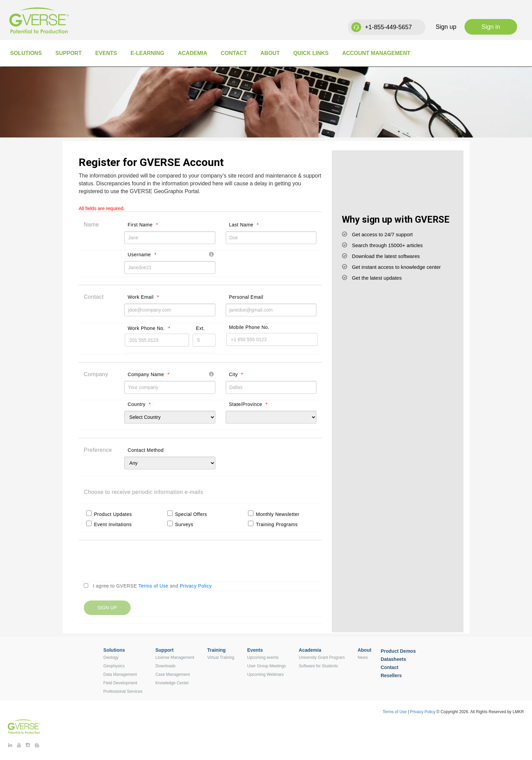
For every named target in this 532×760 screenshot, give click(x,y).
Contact (234, 53)
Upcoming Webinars (266, 674)
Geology (111, 657)
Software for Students (318, 666)
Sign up (446, 27)
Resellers (391, 675)
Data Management (120, 674)
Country (137, 404)
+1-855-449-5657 (388, 27)
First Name (140, 225)
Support (68, 53)
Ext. (201, 328)
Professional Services (123, 691)
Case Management (173, 674)
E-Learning (148, 53)
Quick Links (311, 53)
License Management (175, 657)
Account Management (376, 53)
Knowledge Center (172, 683)
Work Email (140, 297)
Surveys (184, 524)
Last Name (241, 225)
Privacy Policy (196, 586)
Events (106, 53)
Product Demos (398, 651)
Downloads (165, 666)
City (233, 374)
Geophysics (114, 666)
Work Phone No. (146, 328)
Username (139, 255)
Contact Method (146, 450)
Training (216, 650)
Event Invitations (113, 524)
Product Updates (113, 514)
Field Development (120, 683)
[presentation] (135, 563)
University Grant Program (322, 657)
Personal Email (246, 297)
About (270, 53)
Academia (192, 53)
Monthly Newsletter (278, 514)
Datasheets (393, 659)
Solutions (26, 53)
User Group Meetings (267, 666)
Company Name (146, 374)
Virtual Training (221, 657)
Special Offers (191, 514)
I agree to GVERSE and (152, 586)
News (363, 657)
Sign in (491, 27)
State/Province (246, 404)
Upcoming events (263, 657)
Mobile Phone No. (249, 327)
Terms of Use (153, 586)
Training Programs (277, 524)
